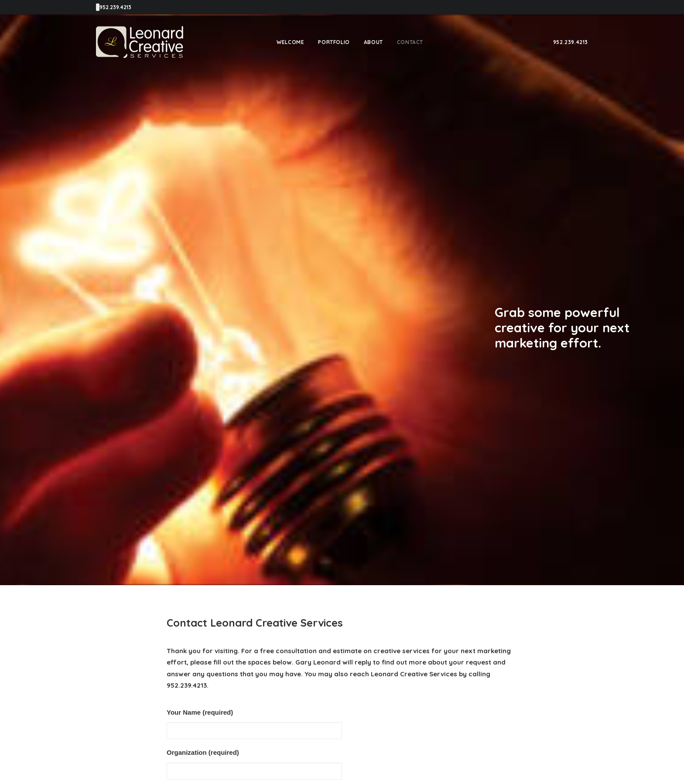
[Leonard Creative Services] (140, 42)
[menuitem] (290, 42)
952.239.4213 (571, 42)
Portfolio (334, 42)
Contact (410, 42)
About (373, 42)
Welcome (290, 42)
